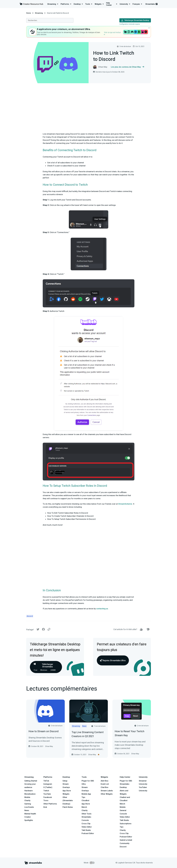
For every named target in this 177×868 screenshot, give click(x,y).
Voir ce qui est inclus (112, 33)
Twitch (46, 791)
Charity (27, 800)
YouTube (47, 794)
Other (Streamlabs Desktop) (68, 801)
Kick (45, 807)
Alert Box (104, 781)
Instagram (48, 784)
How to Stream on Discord (44, 731)
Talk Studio (86, 830)
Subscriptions (126, 824)
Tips (83, 797)
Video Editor (87, 827)
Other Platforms (50, 804)
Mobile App (86, 794)
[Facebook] (43, 630)
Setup (65, 781)
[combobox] (50, 20)
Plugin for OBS (88, 781)
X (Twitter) (48, 787)
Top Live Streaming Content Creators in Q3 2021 (88, 734)
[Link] (49, 630)
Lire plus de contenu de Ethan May (128, 67)
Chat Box (104, 787)
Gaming (28, 804)
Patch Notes (68, 807)
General (123, 810)
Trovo (46, 800)
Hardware (28, 791)
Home (29, 13)
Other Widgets (107, 794)
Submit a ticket (126, 840)
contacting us (102, 609)
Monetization (30, 794)
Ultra (84, 784)
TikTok (46, 781)
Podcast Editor (88, 833)
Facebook (48, 797)
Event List (105, 784)
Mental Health (30, 814)
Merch (84, 807)
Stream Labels (107, 791)
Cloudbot (85, 800)
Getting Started (31, 781)
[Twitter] (38, 630)
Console (123, 814)
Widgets (66, 794)
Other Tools (86, 814)
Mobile (27, 797)
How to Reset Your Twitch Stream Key (129, 733)
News (27, 810)
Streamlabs (151, 4)
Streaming (39, 13)
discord (30, 616)
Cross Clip (86, 824)
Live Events (29, 807)
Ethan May (49, 746)
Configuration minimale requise (130, 24)
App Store (67, 791)
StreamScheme (125, 504)
